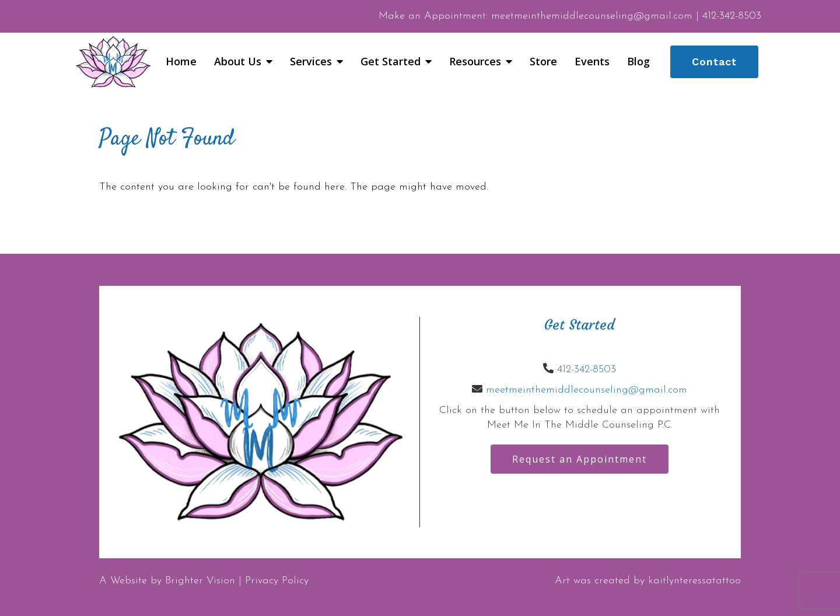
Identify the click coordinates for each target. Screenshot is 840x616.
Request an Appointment (580, 459)
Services (311, 62)
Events (592, 62)
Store (543, 62)
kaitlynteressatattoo (694, 581)
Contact (714, 62)
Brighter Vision (200, 581)
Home (181, 62)
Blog (638, 62)
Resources (475, 62)
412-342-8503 (587, 370)
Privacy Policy (277, 581)
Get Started (391, 62)
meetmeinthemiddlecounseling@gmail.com (587, 390)
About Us (238, 62)
